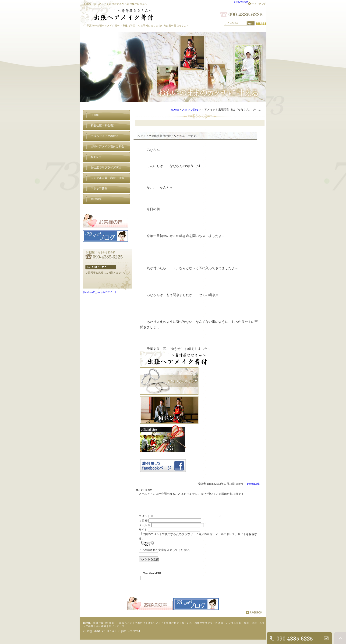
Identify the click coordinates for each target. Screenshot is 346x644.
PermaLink (253, 484)
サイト (143, 533)
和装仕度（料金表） (105, 627)
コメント (146, 520)
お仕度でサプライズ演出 (209, 627)
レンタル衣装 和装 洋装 (241, 627)
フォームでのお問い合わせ (101, 267)
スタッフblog (190, 110)
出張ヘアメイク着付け (132, 627)
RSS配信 (261, 23)
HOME (175, 110)
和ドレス (187, 627)
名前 (143, 524)
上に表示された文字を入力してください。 (165, 554)
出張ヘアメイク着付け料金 (163, 627)
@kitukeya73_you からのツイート (100, 292)
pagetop (254, 616)
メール (145, 529)
